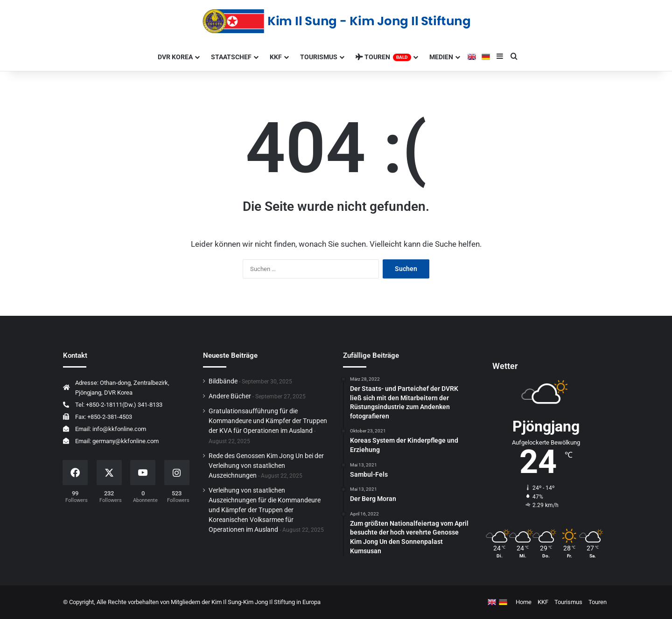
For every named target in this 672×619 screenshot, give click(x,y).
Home (524, 602)
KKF (276, 57)
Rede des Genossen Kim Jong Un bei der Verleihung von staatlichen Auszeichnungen (266, 466)
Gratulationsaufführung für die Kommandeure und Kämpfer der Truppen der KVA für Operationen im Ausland (268, 421)
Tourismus (319, 57)
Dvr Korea (175, 57)
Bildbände (223, 381)
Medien (441, 57)
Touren (383, 57)
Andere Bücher (230, 396)
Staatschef (231, 57)
